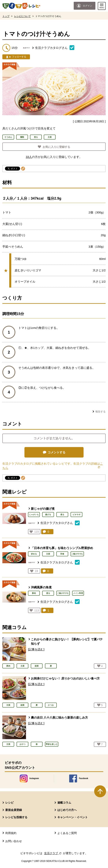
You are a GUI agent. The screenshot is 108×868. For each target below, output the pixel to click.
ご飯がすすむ (77, 554)
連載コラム (64, 803)
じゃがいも (34, 515)
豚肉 (34, 593)
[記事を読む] (36, 649)
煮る (62, 515)
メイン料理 (78, 593)
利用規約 (11, 833)
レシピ (9, 803)
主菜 (48, 554)
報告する (101, 412)
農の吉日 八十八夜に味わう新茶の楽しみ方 (59, 718)
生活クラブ (53, 853)
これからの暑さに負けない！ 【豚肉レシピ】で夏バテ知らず (67, 642)
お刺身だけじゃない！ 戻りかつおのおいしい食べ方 (65, 678)
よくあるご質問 (67, 833)
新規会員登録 (14, 810)
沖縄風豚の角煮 (41, 587)
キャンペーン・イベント (73, 817)
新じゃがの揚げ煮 (43, 509)
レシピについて (22, 16)
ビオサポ (76, 515)
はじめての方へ (67, 810)
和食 (62, 554)
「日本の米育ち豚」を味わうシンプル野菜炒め (62, 548)
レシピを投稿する (16, 817)
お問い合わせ (14, 841)
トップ (6, 16)
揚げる (48, 515)
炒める (34, 554)
